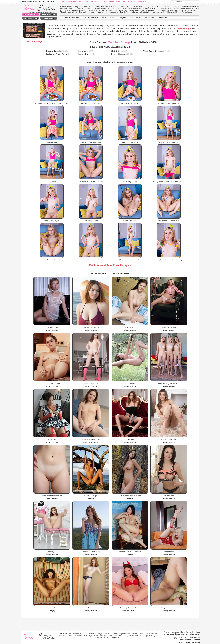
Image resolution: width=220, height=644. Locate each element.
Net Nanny (182, 634)
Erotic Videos (49, 14)
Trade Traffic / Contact (189, 640)
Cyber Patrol (170, 634)
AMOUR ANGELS (72, 18)
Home (90, 62)
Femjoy (82, 51)
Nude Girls (96, 2)
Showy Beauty (118, 54)
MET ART (163, 18)
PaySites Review (31, 18)
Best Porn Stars (112, 2)
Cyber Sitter (194, 634)
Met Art (142, 2)
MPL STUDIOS (108, 18)
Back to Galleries (102, 62)
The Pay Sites (129, 2)
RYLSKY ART (135, 18)
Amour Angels (69, 2)
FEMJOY (122, 18)
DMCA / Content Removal (188, 642)
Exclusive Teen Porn (56, 54)
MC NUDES (150, 18)
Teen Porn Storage (153, 51)
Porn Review (49, 18)
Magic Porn (84, 54)
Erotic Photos (30, 14)
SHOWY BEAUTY (91, 18)
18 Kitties (83, 2)
